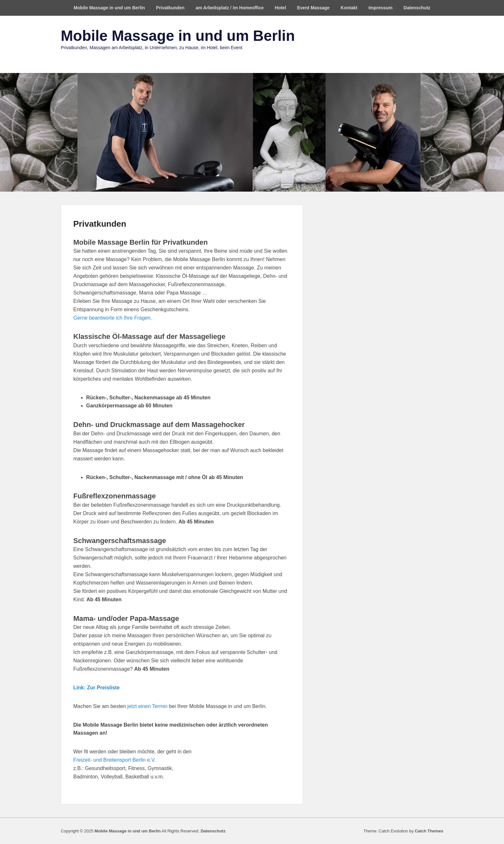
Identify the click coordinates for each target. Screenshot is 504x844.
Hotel (280, 8)
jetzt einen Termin (147, 706)
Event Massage (313, 8)
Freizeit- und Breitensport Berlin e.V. (114, 760)
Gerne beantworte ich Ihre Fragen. (113, 318)
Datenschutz (417, 8)
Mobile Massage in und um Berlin (109, 8)
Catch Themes (429, 831)
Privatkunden (170, 8)
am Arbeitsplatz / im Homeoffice (230, 8)
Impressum (380, 8)
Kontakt (349, 8)
